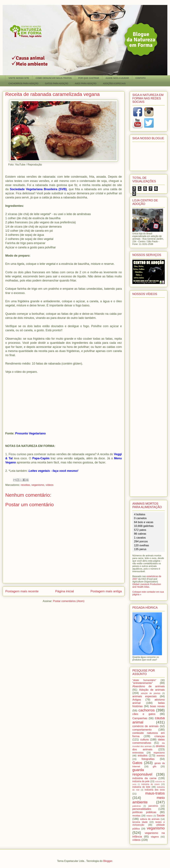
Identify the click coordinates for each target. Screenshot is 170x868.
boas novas (157, 706)
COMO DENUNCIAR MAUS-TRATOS (54, 78)
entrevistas (138, 753)
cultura (144, 740)
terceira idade (140, 822)
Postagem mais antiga (106, 591)
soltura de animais (150, 819)
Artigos (137, 700)
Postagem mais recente (22, 591)
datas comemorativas (149, 741)
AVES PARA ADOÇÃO (85, 83)
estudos (143, 756)
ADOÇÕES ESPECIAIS (114, 83)
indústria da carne (144, 778)
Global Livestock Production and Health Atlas (147, 586)
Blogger (108, 861)
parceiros (153, 806)
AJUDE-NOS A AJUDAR (117, 78)
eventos (161, 756)
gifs (154, 766)
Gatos (137, 763)
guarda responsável (142, 772)
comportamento (142, 730)
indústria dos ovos (155, 790)
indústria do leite (141, 787)
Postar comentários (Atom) (69, 601)
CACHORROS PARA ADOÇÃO (24, 83)
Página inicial (64, 591)
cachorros (147, 710)
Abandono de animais (149, 686)
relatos (150, 816)
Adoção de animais (152, 690)
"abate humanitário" (144, 680)
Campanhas (140, 718)
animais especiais (144, 696)
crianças (160, 736)
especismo (159, 753)
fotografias (148, 759)
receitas (25, 485)
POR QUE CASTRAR (89, 78)
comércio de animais (145, 726)
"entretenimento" (143, 683)
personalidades (142, 809)
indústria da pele (141, 781)
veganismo (38, 485)
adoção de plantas (151, 693)
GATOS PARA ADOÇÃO (57, 83)
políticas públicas (144, 812)
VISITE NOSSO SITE (19, 78)
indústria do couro (151, 784)
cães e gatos (144, 714)
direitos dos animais (149, 748)
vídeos (50, 485)
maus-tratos (155, 793)
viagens (155, 837)
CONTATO (141, 78)
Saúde (161, 816)
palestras (137, 806)
